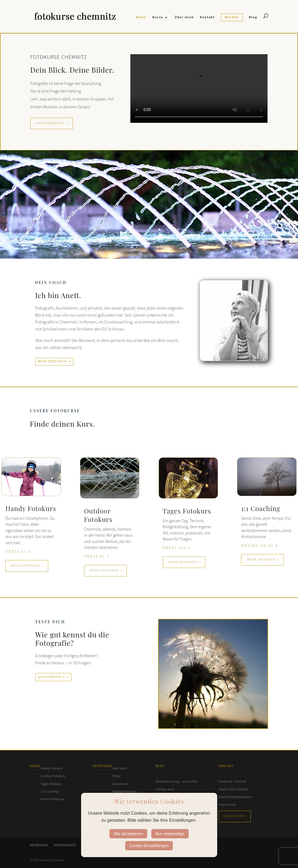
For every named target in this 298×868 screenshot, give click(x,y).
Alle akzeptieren (128, 834)
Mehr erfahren (25, 566)
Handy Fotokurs (52, 768)
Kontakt (207, 18)
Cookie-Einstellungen (149, 846)
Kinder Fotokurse (53, 799)
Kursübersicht (50, 123)
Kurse (158, 18)
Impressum (39, 845)
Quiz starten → (51, 677)
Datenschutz (65, 845)
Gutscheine (120, 784)
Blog (253, 18)
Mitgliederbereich (125, 791)
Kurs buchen (235, 816)
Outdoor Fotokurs (53, 776)
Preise (117, 776)
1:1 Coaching (50, 791)
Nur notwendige (170, 834)
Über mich (184, 18)
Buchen (232, 17)
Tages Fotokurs (51, 784)
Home (141, 18)
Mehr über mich (52, 361)
